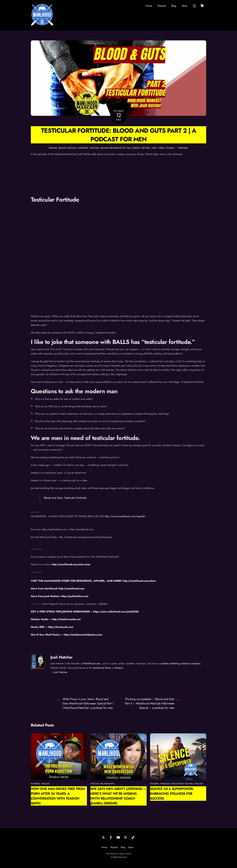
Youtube (170, 148)
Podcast (162, 6)
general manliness (67, 148)
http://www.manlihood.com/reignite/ (125, 516)
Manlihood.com (92, 663)
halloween (183, 148)
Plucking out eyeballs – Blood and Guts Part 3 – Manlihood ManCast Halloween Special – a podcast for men (150, 703)
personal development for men (116, 148)
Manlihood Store (102, 668)
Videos (161, 148)
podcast (136, 148)
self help (145, 148)
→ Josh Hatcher (59, 672)
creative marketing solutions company (180, 663)
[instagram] (126, 837)
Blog (174, 6)
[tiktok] (133, 837)
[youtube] (118, 837)
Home (149, 6)
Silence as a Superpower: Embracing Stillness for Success (172, 794)
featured (53, 148)
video (154, 148)
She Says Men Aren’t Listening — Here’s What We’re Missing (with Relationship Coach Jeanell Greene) (118, 796)
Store (185, 6)
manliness (94, 148)
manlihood (83, 148)
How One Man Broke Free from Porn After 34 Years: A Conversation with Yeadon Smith (58, 796)
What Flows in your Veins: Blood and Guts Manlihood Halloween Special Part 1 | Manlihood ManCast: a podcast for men (88, 703)
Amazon (119, 668)
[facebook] (111, 837)
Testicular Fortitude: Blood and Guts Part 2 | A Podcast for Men (118, 135)
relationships (107, 784)
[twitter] (103, 837)
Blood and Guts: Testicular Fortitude (65, 498)
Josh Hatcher (62, 657)
